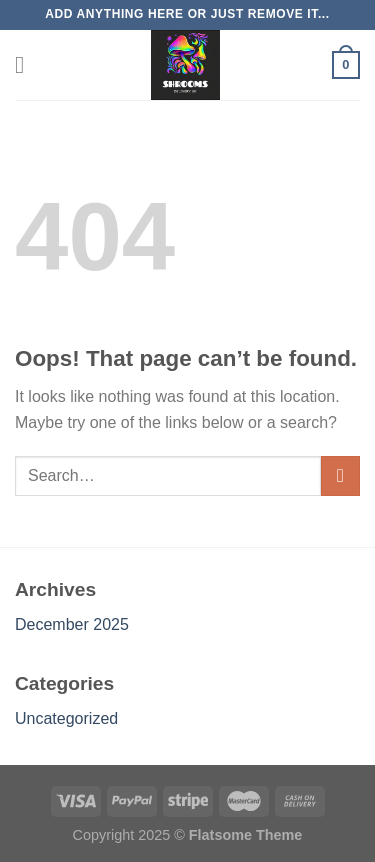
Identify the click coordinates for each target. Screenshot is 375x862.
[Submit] (340, 475)
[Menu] (27, 64)
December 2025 (72, 624)
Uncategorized (66, 718)
